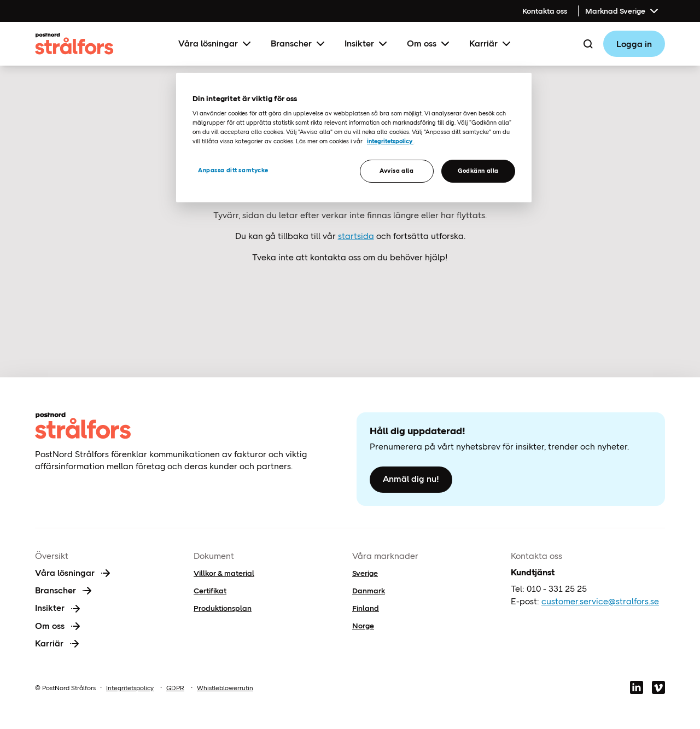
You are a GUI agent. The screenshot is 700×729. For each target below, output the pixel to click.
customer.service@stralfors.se (600, 601)
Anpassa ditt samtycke (233, 170)
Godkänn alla (478, 171)
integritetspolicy (390, 141)
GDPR (175, 688)
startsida (356, 236)
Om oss (429, 44)
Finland (366, 608)
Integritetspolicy (130, 688)
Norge (363, 626)
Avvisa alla (396, 171)
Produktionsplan (223, 608)
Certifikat (210, 591)
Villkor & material (224, 573)
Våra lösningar (216, 44)
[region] (354, 138)
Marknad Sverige (623, 11)
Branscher (299, 44)
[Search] (588, 44)
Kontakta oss (545, 11)
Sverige (365, 573)
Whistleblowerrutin (225, 688)
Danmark (369, 591)
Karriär (491, 44)
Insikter (367, 44)
